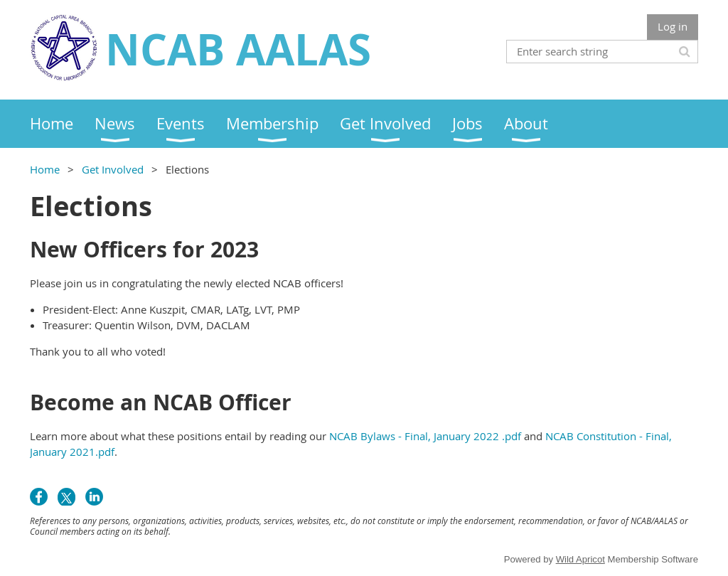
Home (45, 169)
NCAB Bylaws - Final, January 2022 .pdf (425, 436)
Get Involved (113, 169)
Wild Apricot (580, 559)
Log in (673, 26)
